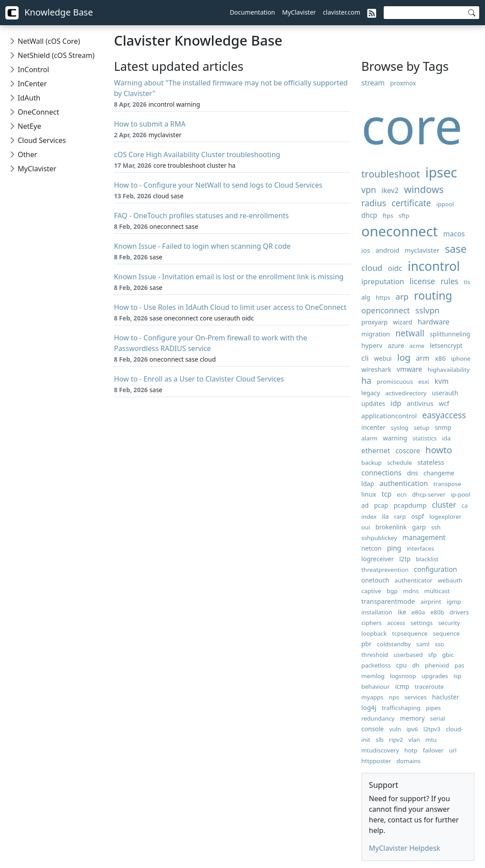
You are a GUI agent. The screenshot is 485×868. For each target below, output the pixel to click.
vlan (414, 740)
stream (373, 83)
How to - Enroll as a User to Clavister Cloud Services (199, 379)
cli (365, 358)
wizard (402, 322)
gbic (448, 655)
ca (465, 505)
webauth (450, 580)
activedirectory (406, 393)
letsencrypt (446, 345)
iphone (461, 359)
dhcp (370, 215)
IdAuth (29, 98)
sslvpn (427, 310)
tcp (386, 494)
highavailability (448, 370)
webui (383, 358)
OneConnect (38, 112)
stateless (431, 462)
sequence (446, 633)
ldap (368, 484)
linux (369, 494)
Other (27, 154)
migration (376, 334)
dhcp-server (429, 494)
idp (396, 403)
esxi (424, 382)
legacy (371, 393)
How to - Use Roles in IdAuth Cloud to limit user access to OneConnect (230, 307)
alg (366, 297)
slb (380, 740)
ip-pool (461, 494)
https (383, 297)
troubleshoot (391, 174)
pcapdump (410, 505)
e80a (418, 612)
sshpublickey (379, 538)
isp (458, 676)
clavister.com (342, 12)
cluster (444, 505)
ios (366, 250)
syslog (400, 428)
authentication (404, 483)
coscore (408, 451)
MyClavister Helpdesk (405, 848)
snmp (443, 427)
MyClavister (299, 12)
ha (367, 380)
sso (440, 644)
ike (402, 612)
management (424, 538)
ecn (402, 494)
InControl (33, 69)
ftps (388, 216)
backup (372, 463)
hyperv (372, 345)
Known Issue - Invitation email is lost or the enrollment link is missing (229, 277)
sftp (404, 216)
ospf (418, 516)
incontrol (434, 266)
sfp (432, 655)
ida (446, 438)
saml (423, 644)
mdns (411, 591)
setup (421, 428)
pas (459, 665)
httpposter (376, 761)
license (423, 281)
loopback (374, 633)
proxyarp (375, 322)
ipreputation (383, 281)
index (369, 517)
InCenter (32, 84)
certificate (411, 203)
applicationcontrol (389, 416)
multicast (437, 591)
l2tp (405, 559)
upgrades (435, 676)
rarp (400, 517)
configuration (435, 569)
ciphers (372, 623)
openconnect (386, 310)
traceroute (429, 687)
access (396, 623)
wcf (444, 403)
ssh (436, 527)
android (387, 250)
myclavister (422, 250)
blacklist (427, 559)
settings (422, 623)
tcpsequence (410, 633)
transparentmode (388, 601)
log (404, 357)
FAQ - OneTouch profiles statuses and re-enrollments (201, 216)
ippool (445, 204)
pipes (433, 708)
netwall (410, 333)
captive (371, 591)
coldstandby (394, 644)
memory (412, 718)
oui (366, 527)
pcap (381, 505)
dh (416, 665)
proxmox (403, 83)
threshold (375, 655)
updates (373, 403)
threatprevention (385, 570)
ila (385, 516)
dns (413, 473)
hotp (411, 750)
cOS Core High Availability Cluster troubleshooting (197, 154)
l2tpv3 (432, 729)
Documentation (252, 12)
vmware (409, 369)
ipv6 (412, 729)
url (453, 750)
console (373, 729)
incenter (374, 427)
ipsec (441, 172)
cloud (372, 268)
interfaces (420, 548)
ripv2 (396, 740)
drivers (459, 612)
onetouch (375, 580)
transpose (447, 484)
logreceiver (378, 559)
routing (433, 295)
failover (433, 750)
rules (449, 281)
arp (402, 296)
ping (394, 548)
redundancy (378, 718)
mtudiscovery (380, 750)
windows (424, 189)
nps (394, 697)
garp (419, 527)
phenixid (437, 665)
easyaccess (444, 415)
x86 (441, 358)
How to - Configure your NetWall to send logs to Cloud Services (218, 185)
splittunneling (450, 334)
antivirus (420, 403)
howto (439, 450)
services (416, 697)
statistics (425, 438)
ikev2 (390, 190)
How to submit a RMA (150, 124)
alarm (370, 438)
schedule (400, 463)
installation (377, 612)
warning (395, 438)
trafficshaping (401, 708)
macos (454, 234)
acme (417, 346)
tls (467, 282)
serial (438, 718)
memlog (373, 676)
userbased (408, 655)
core (412, 125)
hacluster (445, 697)
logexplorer (445, 517)
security (449, 623)
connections (382, 473)
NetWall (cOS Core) (49, 41)
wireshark (377, 369)
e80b (437, 612)
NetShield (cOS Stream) (56, 55)
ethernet (376, 451)
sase (456, 249)
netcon (372, 548)
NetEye (29, 126)
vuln (395, 729)
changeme (439, 473)
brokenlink (391, 527)
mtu (431, 740)
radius (374, 203)
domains (409, 761)
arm (423, 358)
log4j (369, 707)
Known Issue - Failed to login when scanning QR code (202, 246)
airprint (431, 602)
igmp (454, 602)
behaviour (376, 687)
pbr (367, 644)
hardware (434, 322)
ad (365, 505)
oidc (395, 268)
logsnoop (403, 676)
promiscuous (395, 382)
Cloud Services (42, 140)
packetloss (376, 665)
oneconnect (400, 231)
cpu (401, 665)
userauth (445, 393)
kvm (442, 381)
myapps (373, 697)
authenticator (414, 580)
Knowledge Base (49, 13)
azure (396, 345)
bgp (392, 591)
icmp (402, 686)
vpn (369, 190)
